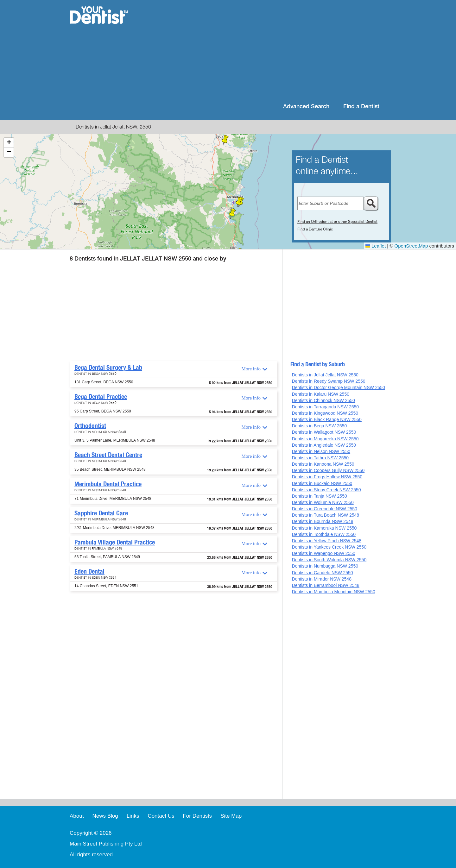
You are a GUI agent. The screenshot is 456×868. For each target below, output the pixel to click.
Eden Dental (89, 571)
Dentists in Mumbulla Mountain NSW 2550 (334, 592)
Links (133, 816)
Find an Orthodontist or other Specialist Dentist (337, 222)
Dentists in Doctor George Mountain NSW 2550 (339, 387)
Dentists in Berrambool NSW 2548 (326, 585)
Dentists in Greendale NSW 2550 (325, 509)
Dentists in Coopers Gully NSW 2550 (328, 470)
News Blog (105, 816)
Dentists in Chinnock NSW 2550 (323, 400)
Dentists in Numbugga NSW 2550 (325, 566)
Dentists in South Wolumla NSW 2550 (329, 560)
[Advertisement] (269, 51)
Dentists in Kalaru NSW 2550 (321, 394)
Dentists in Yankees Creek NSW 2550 (329, 547)
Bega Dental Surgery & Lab (108, 368)
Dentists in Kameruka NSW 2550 (324, 528)
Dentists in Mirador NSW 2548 (322, 579)
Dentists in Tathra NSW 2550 (320, 458)
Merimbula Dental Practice (108, 484)
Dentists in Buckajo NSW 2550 (322, 483)
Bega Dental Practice (101, 397)
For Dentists (197, 816)
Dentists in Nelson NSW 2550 (321, 451)
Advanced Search (306, 107)
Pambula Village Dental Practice (115, 542)
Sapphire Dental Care (101, 513)
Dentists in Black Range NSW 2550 (327, 419)
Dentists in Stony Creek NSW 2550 (326, 490)
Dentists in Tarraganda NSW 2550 (325, 407)
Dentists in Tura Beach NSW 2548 (326, 515)
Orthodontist (90, 426)
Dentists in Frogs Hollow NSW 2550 (327, 477)
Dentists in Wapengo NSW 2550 (324, 553)
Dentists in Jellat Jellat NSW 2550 (325, 375)
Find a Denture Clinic (315, 229)
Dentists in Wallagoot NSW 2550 (324, 432)
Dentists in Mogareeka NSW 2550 (325, 439)
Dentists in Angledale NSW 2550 (324, 445)
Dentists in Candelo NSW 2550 (323, 573)
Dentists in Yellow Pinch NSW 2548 (327, 541)
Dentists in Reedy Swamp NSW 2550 (329, 381)
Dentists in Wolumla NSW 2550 (323, 502)
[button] (225, 140)
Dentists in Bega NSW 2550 (320, 426)
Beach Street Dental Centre (108, 455)
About (77, 816)
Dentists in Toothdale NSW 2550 (324, 534)
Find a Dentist (361, 107)
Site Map (231, 816)
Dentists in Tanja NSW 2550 (320, 496)
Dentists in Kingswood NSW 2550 (325, 413)
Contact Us (161, 816)
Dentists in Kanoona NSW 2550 (323, 464)
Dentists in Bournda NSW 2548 (323, 521)
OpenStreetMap (411, 246)
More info (251, 369)
